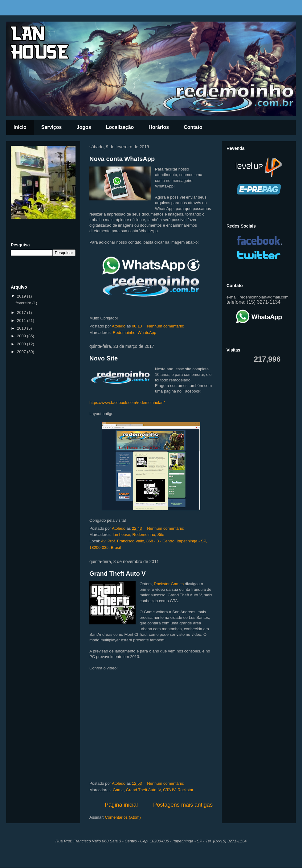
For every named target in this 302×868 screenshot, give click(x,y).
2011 (22, 321)
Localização (120, 127)
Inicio (20, 127)
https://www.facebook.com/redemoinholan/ (127, 403)
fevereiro (24, 303)
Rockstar (185, 790)
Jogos (84, 127)
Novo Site (104, 358)
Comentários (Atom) (123, 817)
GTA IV (169, 790)
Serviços (52, 127)
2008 (22, 344)
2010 (22, 328)
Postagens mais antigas (183, 805)
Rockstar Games (169, 584)
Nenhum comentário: (166, 326)
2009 (22, 336)
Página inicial (121, 805)
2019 (22, 296)
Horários (159, 127)
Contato (193, 127)
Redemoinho (124, 333)
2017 (22, 313)
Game (118, 790)
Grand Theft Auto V (118, 574)
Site (161, 535)
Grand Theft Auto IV (143, 790)
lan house (121, 535)
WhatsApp (147, 333)
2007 (22, 352)
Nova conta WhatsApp (122, 159)
